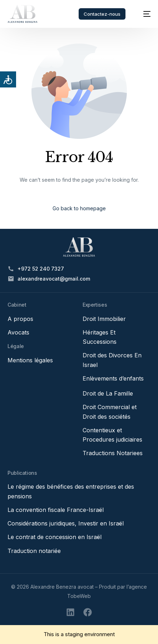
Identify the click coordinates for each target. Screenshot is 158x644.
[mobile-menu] (144, 14)
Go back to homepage (79, 208)
